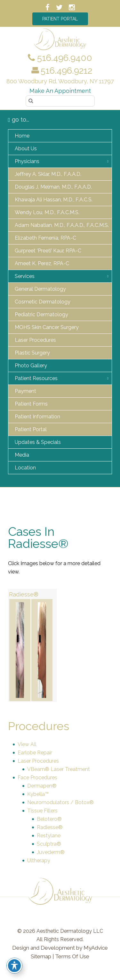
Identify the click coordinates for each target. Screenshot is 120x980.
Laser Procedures (35, 340)
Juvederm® (51, 852)
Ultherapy (39, 860)
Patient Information (37, 417)
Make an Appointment (60, 91)
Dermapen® (42, 786)
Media (22, 455)
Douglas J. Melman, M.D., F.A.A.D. (53, 187)
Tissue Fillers (42, 811)
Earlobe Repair (35, 753)
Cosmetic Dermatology (43, 302)
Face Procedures (37, 778)
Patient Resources (36, 378)
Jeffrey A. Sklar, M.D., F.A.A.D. (48, 174)
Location (25, 468)
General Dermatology (40, 289)
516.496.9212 (66, 71)
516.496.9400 (60, 58)
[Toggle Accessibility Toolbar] (14, 966)
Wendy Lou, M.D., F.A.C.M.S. (47, 212)
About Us (26, 149)
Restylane (49, 836)
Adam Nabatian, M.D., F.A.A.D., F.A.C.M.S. (62, 225)
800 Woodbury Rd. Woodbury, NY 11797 (60, 81)
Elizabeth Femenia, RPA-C (45, 238)
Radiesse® (24, 594)
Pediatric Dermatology (41, 314)
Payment (25, 391)
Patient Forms (31, 404)
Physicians (27, 161)
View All (27, 744)
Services (25, 276)
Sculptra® (49, 844)
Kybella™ (38, 794)
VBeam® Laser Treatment (59, 769)
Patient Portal (60, 19)
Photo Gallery (31, 366)
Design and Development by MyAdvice (60, 948)
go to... (19, 120)
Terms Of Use (72, 956)
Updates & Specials (38, 442)
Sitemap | (42, 956)
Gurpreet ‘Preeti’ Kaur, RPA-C (48, 251)
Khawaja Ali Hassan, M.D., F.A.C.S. (54, 200)
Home (22, 136)
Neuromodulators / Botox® (60, 802)
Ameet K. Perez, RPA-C (42, 263)
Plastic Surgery (32, 353)
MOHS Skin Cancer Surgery (47, 327)
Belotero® (49, 819)
